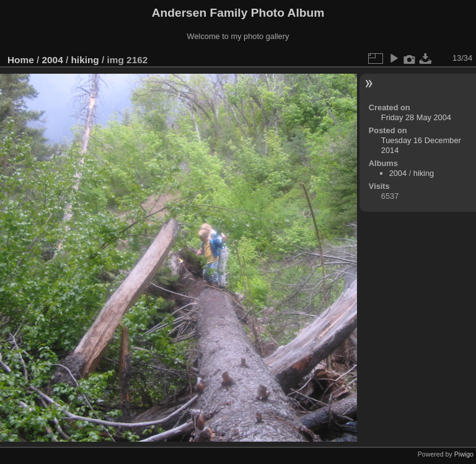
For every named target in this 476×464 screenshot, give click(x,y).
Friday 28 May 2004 (416, 117)
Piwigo (464, 454)
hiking (85, 60)
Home (21, 60)
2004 (53, 60)
